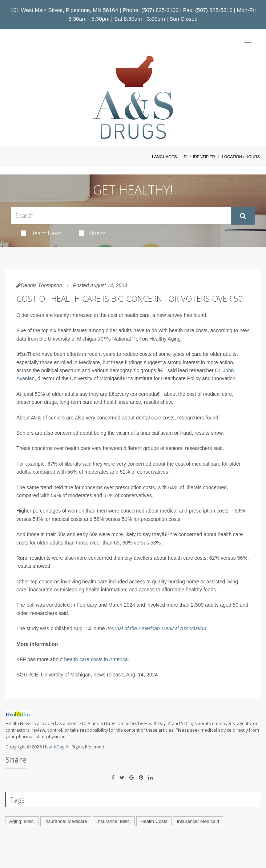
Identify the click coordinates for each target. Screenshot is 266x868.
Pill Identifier (199, 157)
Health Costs (154, 821)
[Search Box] (121, 216)
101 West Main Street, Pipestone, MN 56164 (64, 10)
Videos (92, 233)
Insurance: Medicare (66, 821)
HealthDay (54, 747)
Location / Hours (241, 157)
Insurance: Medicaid (198, 821)
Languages (164, 157)
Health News (41, 233)
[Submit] (243, 216)
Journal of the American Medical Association (156, 628)
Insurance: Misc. (114, 821)
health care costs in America (96, 659)
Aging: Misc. (22, 821)
